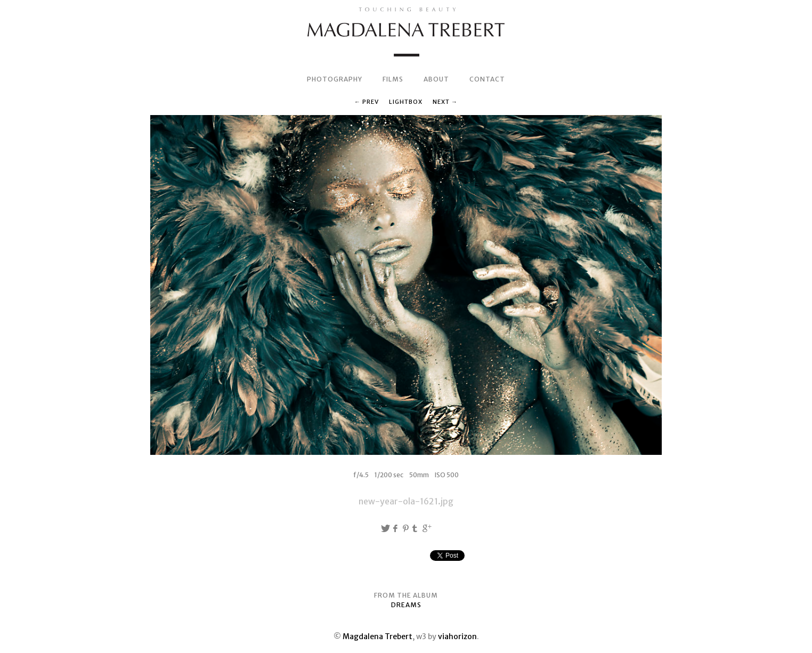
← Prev (367, 102)
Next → (445, 102)
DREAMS (406, 605)
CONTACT (487, 79)
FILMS (393, 79)
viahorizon (457, 636)
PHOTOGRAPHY (335, 79)
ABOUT (436, 79)
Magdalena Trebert (377, 636)
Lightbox (406, 102)
